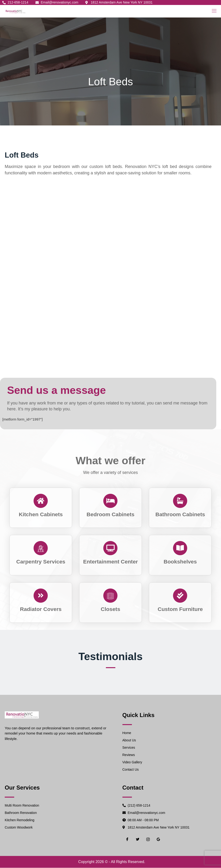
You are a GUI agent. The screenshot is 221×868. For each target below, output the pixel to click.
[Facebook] (127, 840)
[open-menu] (213, 11)
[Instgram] (148, 840)
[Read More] (41, 507)
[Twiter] (138, 840)
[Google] (158, 840)
